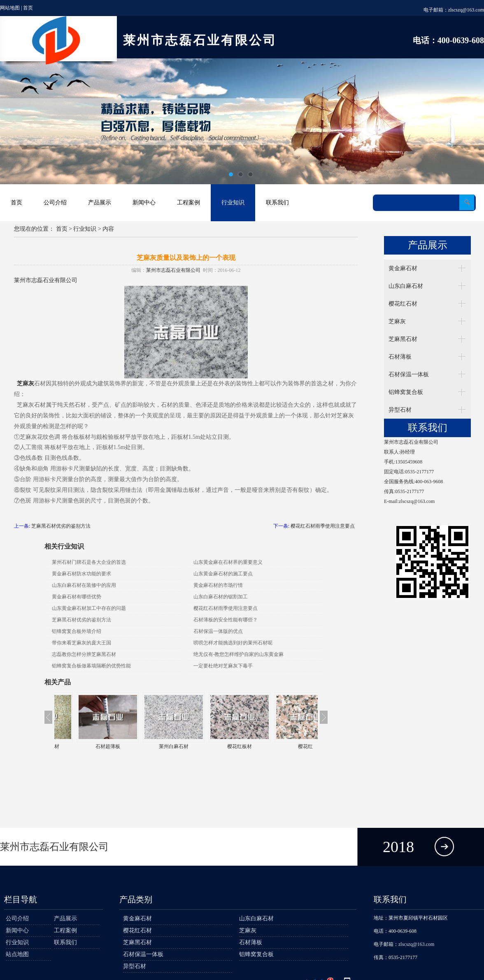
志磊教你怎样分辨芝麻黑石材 (84, 654)
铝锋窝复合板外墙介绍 (77, 631)
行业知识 (233, 203)
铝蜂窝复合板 (406, 392)
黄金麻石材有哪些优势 (77, 597)
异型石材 (400, 410)
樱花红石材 (403, 304)
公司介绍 (55, 203)
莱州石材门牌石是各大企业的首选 (89, 562)
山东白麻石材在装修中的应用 (84, 585)
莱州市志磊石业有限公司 (173, 270)
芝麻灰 (397, 321)
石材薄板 (400, 357)
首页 (28, 8)
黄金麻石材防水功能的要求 (81, 574)
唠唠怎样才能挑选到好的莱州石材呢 (233, 643)
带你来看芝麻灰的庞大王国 (81, 643)
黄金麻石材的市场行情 (218, 585)
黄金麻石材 (403, 268)
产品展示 (100, 203)
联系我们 (277, 203)
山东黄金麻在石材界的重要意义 (228, 562)
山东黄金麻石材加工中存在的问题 (89, 608)
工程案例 (188, 203)
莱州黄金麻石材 (87, 746)
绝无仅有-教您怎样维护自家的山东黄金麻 (239, 654)
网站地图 (10, 8)
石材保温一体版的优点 (218, 631)
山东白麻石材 (406, 286)
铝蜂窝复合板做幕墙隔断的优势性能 (91, 666)
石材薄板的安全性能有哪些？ (226, 620)
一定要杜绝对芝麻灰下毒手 (223, 666)
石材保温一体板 (409, 374)
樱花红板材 (285, 746)
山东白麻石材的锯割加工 (221, 597)
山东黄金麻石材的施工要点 (223, 574)
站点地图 (17, 954)
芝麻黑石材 (403, 339)
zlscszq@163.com (466, 10)
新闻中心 (144, 203)
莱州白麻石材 (219, 746)
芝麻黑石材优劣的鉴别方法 (61, 526)
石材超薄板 (153, 746)
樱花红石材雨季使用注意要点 (323, 526)
